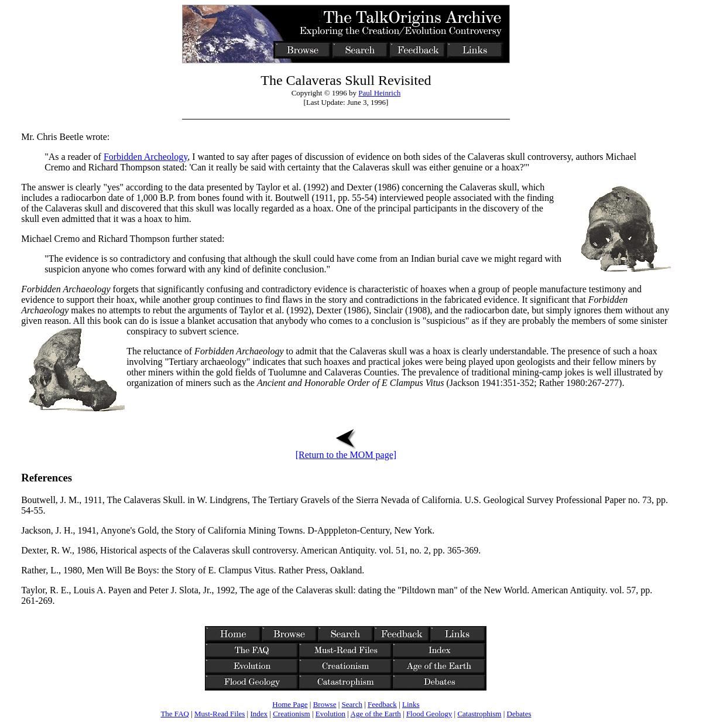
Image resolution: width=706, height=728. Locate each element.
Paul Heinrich (379, 93)
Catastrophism (479, 714)
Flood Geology (429, 714)
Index (259, 714)
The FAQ (175, 714)
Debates (519, 714)
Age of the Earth (376, 714)
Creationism (292, 714)
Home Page (290, 704)
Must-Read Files (220, 714)
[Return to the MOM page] (346, 451)
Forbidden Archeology (145, 157)
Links (411, 704)
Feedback (382, 704)
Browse (325, 704)
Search (352, 704)
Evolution (330, 714)
